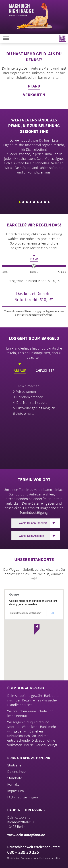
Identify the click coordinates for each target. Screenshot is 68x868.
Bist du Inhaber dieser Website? (26, 613)
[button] (37, 629)
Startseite (14, 765)
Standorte (15, 778)
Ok (52, 613)
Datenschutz (17, 772)
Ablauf (20, 368)
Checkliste (45, 368)
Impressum (16, 791)
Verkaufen (34, 95)
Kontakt (13, 784)
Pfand (34, 86)
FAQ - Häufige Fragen (23, 797)
